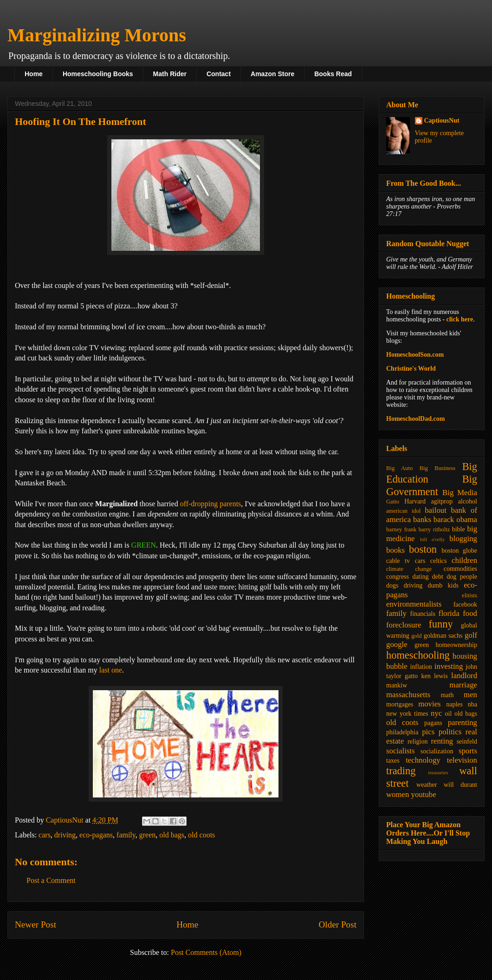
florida (449, 613)
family (126, 835)
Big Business (437, 468)
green (148, 835)
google (397, 644)
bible (459, 529)
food (470, 613)
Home (34, 74)
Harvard (415, 501)
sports (468, 751)
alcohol (468, 501)
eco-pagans (96, 835)
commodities (460, 569)
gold (416, 636)
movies (429, 704)
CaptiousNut (442, 121)
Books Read (333, 74)
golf (471, 635)
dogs (392, 585)
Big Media (460, 493)
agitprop (442, 501)
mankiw (397, 685)
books (395, 550)
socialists (401, 751)
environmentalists (414, 604)
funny (440, 624)
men (470, 695)
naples (454, 704)
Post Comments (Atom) (206, 952)
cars (45, 835)
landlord (464, 676)
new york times (407, 714)
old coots (201, 835)
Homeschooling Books (98, 74)
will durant (460, 785)
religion (418, 742)
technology (423, 760)
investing (449, 666)
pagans (433, 723)
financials (422, 614)
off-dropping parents (211, 504)
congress (398, 577)
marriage (463, 685)
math (447, 695)
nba (473, 704)
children (464, 560)
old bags (172, 835)
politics (450, 732)
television (462, 760)
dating (420, 577)
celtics (439, 561)
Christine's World (411, 369)
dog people (462, 577)
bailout (436, 510)
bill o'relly (432, 539)
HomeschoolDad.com (415, 419)
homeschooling (418, 655)
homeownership (456, 645)
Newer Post (36, 924)
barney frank (401, 529)
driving (65, 835)
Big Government (432, 485)
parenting (463, 722)
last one (111, 670)
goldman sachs (443, 636)
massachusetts (408, 695)
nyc (436, 713)
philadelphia (402, 732)
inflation (421, 667)
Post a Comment (51, 880)
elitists (469, 595)
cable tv (398, 561)
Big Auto (399, 468)
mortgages (400, 704)
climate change (409, 569)
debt (438, 577)
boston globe (459, 551)
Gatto (393, 502)
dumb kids (443, 585)
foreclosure (404, 625)
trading (401, 771)
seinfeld (467, 742)
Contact (219, 74)
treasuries (438, 772)
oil (449, 714)
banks (422, 519)
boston (423, 549)
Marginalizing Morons (97, 35)
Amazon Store (272, 74)
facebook (465, 604)
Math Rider (170, 74)
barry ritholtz (434, 529)
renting (442, 741)
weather (427, 785)
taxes (393, 761)
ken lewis (434, 676)
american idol (403, 511)
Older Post (337, 924)
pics (428, 732)
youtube (424, 794)
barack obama (455, 519)
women (398, 794)
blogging (463, 539)
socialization (437, 751)
